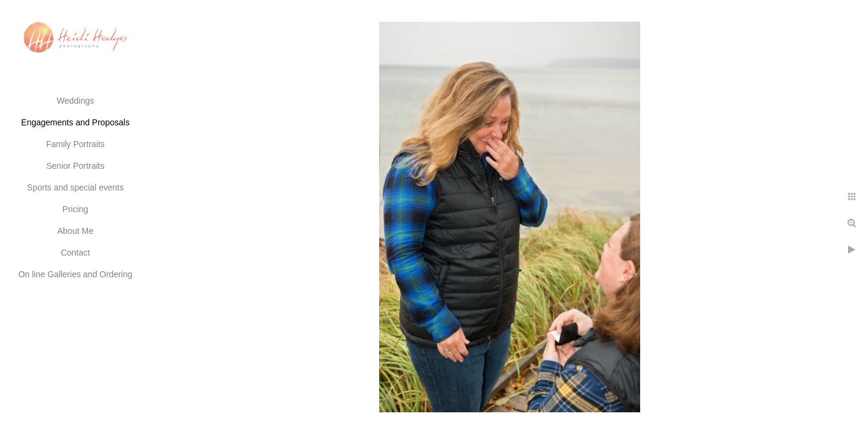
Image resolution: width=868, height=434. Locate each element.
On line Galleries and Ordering (75, 274)
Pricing (76, 209)
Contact (75, 253)
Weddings (75, 101)
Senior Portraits (75, 166)
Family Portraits (75, 144)
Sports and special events (75, 187)
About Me (75, 231)
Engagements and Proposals (75, 122)
